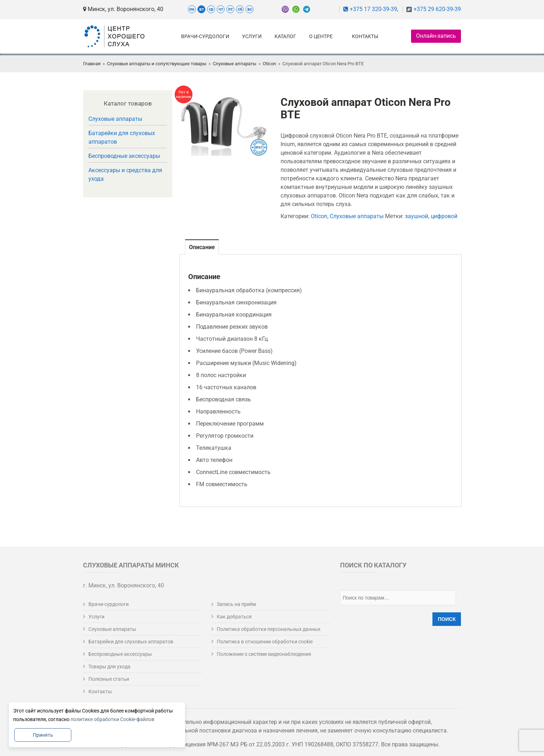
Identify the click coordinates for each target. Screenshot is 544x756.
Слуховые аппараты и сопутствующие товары (157, 64)
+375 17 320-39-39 (370, 9)
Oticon (269, 64)
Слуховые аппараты (235, 64)
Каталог (285, 36)
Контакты (365, 36)
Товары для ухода (109, 667)
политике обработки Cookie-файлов (112, 719)
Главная (92, 64)
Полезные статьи (109, 679)
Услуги (252, 36)
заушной (417, 216)
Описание (202, 247)
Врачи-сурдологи (205, 36)
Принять (43, 735)
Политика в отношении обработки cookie (265, 642)
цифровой (444, 216)
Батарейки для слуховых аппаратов (122, 137)
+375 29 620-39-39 (437, 9)
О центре (321, 36)
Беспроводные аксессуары (124, 156)
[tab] (202, 247)
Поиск (447, 619)
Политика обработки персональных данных (269, 629)
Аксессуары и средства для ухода (125, 174)
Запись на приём (236, 604)
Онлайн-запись (436, 36)
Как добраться (234, 617)
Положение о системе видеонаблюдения (264, 654)
